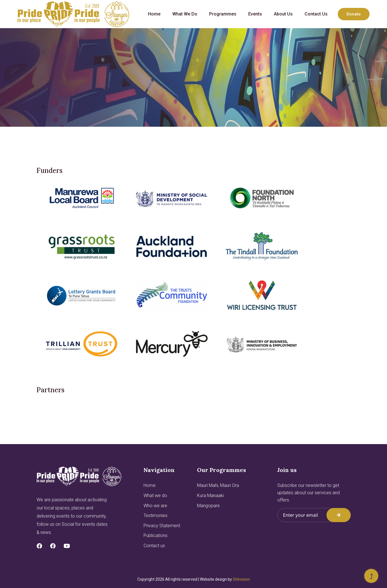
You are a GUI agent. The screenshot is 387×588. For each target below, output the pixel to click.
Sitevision (241, 579)
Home (154, 14)
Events (255, 14)
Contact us (316, 14)
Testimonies (156, 515)
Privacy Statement (162, 526)
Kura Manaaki (210, 495)
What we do (185, 14)
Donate (354, 14)
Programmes (223, 14)
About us (283, 14)
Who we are (155, 506)
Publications (156, 535)
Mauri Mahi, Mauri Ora (218, 485)
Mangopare (208, 506)
